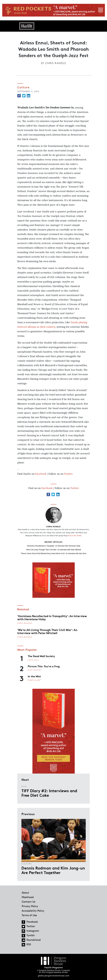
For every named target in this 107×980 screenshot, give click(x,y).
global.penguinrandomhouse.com (54, 976)
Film (24, 786)
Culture (27, 864)
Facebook (41, 474)
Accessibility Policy (33, 911)
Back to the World (74, 536)
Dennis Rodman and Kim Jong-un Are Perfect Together (53, 870)
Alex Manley (35, 670)
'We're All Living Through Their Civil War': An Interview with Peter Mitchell (53, 550)
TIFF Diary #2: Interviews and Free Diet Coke (49, 793)
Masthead (28, 897)
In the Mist (34, 676)
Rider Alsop (34, 680)
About (25, 893)
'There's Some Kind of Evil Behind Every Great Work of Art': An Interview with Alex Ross (53, 554)
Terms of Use (29, 915)
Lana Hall (33, 660)
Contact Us (28, 902)
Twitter (68, 474)
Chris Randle (56, 63)
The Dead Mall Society (41, 656)
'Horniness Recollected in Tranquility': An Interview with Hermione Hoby (53, 546)
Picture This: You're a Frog (44, 666)
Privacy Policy (30, 906)
